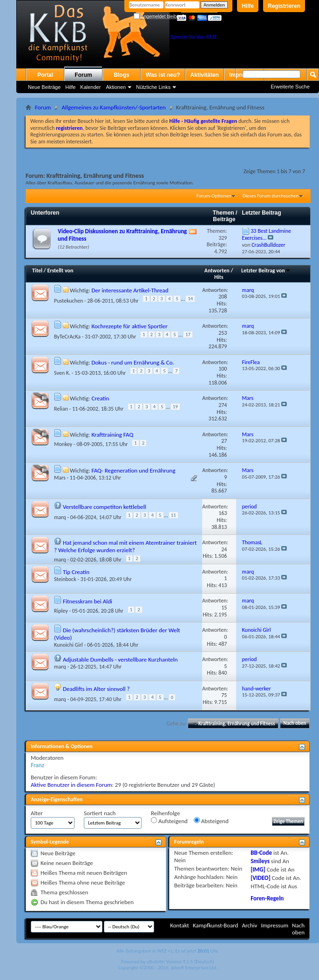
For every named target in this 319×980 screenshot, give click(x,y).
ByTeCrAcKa (67, 337)
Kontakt (180, 925)
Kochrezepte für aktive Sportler (129, 326)
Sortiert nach (100, 813)
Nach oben (295, 724)
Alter (37, 813)
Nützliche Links (153, 87)
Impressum (275, 925)
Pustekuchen (68, 301)
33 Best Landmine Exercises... (267, 234)
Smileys (260, 861)
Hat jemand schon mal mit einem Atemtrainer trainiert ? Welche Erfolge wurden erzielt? (125, 546)
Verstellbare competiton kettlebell (105, 507)
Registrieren (284, 6)
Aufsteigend (169, 821)
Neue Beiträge (44, 87)
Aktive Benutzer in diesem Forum (71, 785)
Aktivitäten (205, 75)
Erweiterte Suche (290, 87)
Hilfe (248, 6)
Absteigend (211, 821)
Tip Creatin (76, 572)
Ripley (61, 611)
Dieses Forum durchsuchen (271, 196)
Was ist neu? (163, 75)
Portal (45, 75)
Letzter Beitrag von (266, 270)
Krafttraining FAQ (112, 435)
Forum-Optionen (214, 196)
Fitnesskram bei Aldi (88, 601)
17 (188, 335)
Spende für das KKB (193, 37)
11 (173, 515)
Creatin (100, 398)
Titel (37, 270)
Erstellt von (60, 270)
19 (175, 407)
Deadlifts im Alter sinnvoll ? (96, 689)
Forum (83, 75)
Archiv (249, 925)
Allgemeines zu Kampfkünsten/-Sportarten (113, 107)
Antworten (217, 270)
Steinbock (65, 579)
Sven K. (62, 373)
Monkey (63, 444)
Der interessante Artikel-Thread (130, 290)
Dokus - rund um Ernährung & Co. (132, 362)
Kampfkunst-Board (216, 925)
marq (60, 517)
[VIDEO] (261, 878)
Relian (61, 409)
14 (190, 299)
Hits (219, 277)
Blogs (121, 75)
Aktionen (116, 87)
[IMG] (258, 869)
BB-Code (261, 853)
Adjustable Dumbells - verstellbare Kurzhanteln (120, 659)
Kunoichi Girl (68, 645)
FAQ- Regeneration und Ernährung (133, 470)
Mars (60, 478)
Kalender (90, 87)
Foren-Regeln (267, 898)
